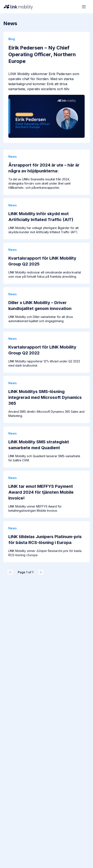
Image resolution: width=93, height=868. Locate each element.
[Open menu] (84, 7)
